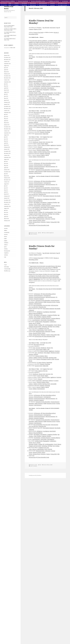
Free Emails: (4, 5)
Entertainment (41, 157)
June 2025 (6, 68)
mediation (6, 243)
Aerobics (6, 228)
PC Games (39, 130)
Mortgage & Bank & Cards (48, 127)
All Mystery (39, 80)
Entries (6, 267)
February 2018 (7, 178)
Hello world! (13, 48)
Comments (7, 269)
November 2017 (7, 180)
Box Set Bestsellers (38, 73)
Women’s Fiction (37, 101)
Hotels (41, 117)
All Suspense (43, 83)
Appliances (52, 119)
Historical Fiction (40, 99)
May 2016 (6, 215)
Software (36, 122)
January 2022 (7, 125)
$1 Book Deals (38, 104)
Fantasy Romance (38, 63)
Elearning (47, 132)
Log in (5, 265)
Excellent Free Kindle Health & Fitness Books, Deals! (10, 29)
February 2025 (7, 74)
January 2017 (7, 198)
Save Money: (4, 3)
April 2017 (6, 192)
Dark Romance (38, 72)
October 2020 (7, 155)
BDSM (45, 70)
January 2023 (7, 104)
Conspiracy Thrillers (52, 83)
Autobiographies (49, 93)
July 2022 (6, 115)
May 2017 (6, 190)
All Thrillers (37, 83)
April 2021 (6, 143)
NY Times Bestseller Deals (49, 104)
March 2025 (6, 72)
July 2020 (6, 162)
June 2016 (6, 212)
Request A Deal (37, 29)
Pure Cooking (56, 94)
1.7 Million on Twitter (54, 1)
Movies (44, 130)
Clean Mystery (51, 88)
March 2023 (6, 100)
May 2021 (6, 141)
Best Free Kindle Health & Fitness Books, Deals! (9, 26)
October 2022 (7, 111)
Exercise (6, 235)
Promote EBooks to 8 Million (8, 1)
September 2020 (7, 157)
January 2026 (7, 55)
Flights (45, 117)
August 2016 (7, 208)
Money (59, 93)
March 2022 (6, 123)
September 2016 (7, 206)
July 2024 (6, 84)
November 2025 (7, 60)
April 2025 (6, 70)
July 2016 (6, 210)
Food (34, 116)
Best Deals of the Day (39, 112)
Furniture (57, 119)
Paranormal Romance (40, 65)
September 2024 (7, 82)
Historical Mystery (38, 81)
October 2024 (7, 80)
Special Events (39, 134)
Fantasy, (35, 103)
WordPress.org (7, 271)
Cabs (48, 117)
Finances (38, 127)
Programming (40, 98)
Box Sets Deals (47, 73)
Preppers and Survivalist (35, 94)
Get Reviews (65, 1)
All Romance (37, 62)
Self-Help (50, 94)
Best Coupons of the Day (41, 139)
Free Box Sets (35, 75)
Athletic (6, 230)
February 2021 (7, 147)
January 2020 (7, 170)
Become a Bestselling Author (38, 1)
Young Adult (54, 103)
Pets (52, 116)
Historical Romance (51, 65)
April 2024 (6, 88)
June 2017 (6, 188)
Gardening (44, 94)
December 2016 (7, 200)
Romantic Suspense (39, 67)
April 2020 (6, 168)
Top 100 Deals (46, 27)
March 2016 (6, 219)
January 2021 (7, 149)
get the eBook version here (51, 49)
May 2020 (6, 166)
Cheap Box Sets (42, 75)
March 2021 (6, 145)
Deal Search (53, 27)
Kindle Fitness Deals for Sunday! (42, 247)
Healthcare (44, 116)
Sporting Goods (53, 125)
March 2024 (6, 90)
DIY (44, 93)
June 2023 (6, 96)
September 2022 (7, 113)
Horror (39, 103)
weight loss (6, 253)
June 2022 (6, 117)
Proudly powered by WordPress (35, 475)
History (34, 98)
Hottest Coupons (41, 155)
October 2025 (7, 62)
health (5, 239)
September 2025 (7, 64)
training (6, 249)
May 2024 (6, 86)
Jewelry (40, 125)
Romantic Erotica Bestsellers (43, 68)
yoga (5, 257)
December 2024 (7, 76)
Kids (58, 103)
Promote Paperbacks (23, 1)
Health (36, 93)
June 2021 (6, 139)
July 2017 (6, 186)
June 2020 (6, 164)
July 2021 (6, 137)
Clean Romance (36, 88)
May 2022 (6, 119)
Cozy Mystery (46, 80)
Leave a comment (33, 234)
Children (35, 125)
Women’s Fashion (40, 124)
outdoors (6, 245)
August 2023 (7, 92)
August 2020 (7, 159)
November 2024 (7, 78)
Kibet (40, 233)
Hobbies (35, 157)
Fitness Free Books (9, 7)
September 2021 (7, 133)
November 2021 (7, 129)
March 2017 (6, 194)
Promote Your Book (38, 32)
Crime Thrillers (37, 85)
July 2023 (6, 94)
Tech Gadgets (47, 121)
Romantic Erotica (51, 70)
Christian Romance (46, 86)
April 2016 (6, 217)
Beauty (49, 116)
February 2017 (7, 196)
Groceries (38, 116)
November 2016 (7, 202)
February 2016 (7, 221)
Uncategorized (7, 251)
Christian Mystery (56, 86)
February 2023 (7, 102)
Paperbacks (49, 130)
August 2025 (7, 66)
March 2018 (6, 176)
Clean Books (43, 88)
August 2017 (7, 184)
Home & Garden (44, 119)
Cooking (40, 93)
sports (5, 247)
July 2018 (6, 174)
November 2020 (7, 153)
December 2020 (7, 151)
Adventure (48, 99)
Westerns (43, 103)
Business (42, 132)
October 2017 (7, 182)
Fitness (6, 237)
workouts (6, 255)
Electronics (39, 148)
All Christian (37, 86)
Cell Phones (40, 121)
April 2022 (6, 121)
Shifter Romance (39, 70)
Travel (56, 93)
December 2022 (7, 106)
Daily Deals (45, 134)
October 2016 (7, 204)
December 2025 (7, 57)
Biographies (46, 90)
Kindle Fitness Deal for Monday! (41, 22)
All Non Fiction (39, 90)
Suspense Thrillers (46, 85)
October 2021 (7, 131)
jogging (6, 241)
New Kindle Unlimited (49, 76)
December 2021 (7, 127)
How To (35, 91)
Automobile (45, 125)
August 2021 (7, 135)
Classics (48, 103)
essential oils (7, 232)
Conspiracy (41, 96)
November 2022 (7, 109)
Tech (36, 121)
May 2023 (6, 98)
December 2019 (7, 172)
